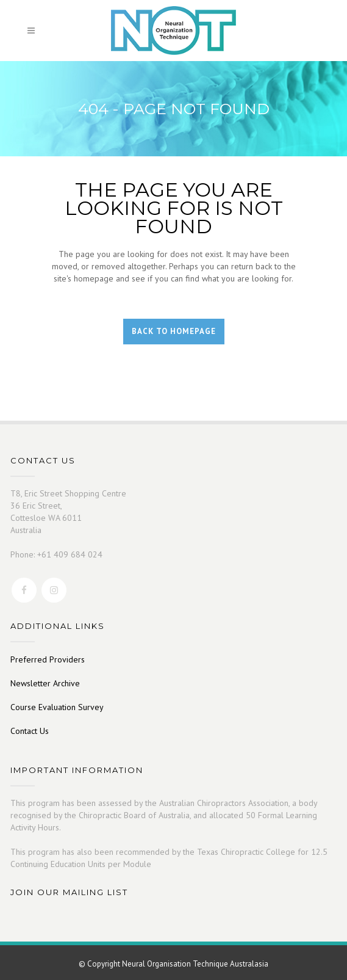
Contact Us (30, 731)
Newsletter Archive (45, 683)
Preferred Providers (48, 659)
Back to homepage (174, 331)
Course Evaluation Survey (57, 707)
